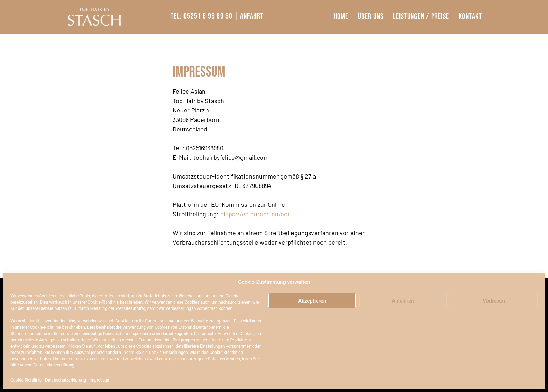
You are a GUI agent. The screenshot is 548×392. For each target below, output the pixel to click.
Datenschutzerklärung (66, 380)
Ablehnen (403, 301)
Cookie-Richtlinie (26, 380)
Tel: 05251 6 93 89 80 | (204, 16)
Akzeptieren (312, 301)
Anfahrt (252, 16)
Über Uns (371, 17)
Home (341, 17)
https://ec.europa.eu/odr (255, 214)
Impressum (100, 380)
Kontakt (470, 17)
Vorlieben (494, 301)
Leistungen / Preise (421, 17)
